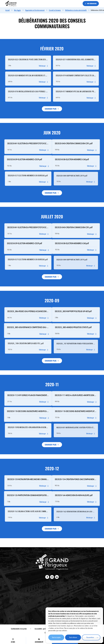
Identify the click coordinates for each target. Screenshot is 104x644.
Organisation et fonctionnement (35, 10)
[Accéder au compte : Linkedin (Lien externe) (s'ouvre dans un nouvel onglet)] (57, 577)
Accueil (8, 10)
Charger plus (52, 109)
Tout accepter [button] (56, 637)
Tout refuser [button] (73, 637)
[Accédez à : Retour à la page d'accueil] (11, 4)
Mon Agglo (17, 10)
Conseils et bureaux (55, 10)
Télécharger (43, 66)
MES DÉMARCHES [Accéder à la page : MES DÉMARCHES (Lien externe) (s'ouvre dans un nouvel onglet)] (91, 3)
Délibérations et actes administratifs (76, 10)
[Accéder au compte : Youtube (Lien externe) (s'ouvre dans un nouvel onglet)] (52, 577)
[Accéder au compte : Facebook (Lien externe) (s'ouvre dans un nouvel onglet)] (47, 577)
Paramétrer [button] (90, 637)
